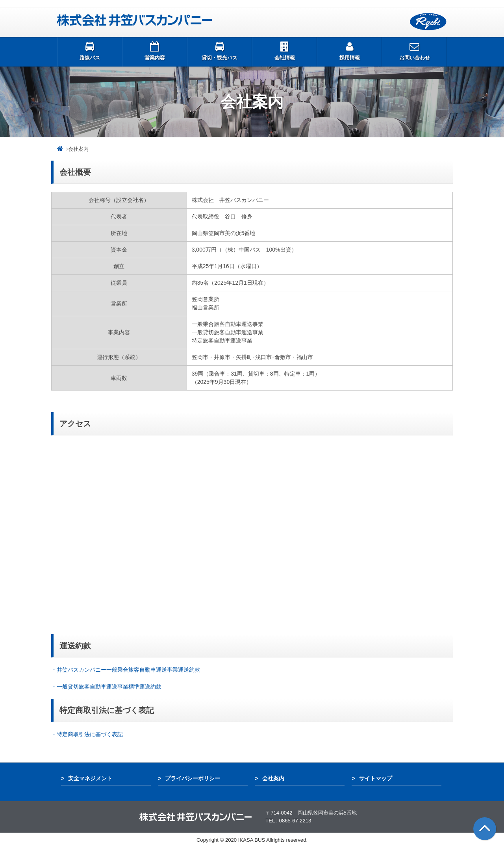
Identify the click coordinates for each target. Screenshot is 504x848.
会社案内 (273, 778)
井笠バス (134, 20)
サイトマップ (376, 778)
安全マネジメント (90, 778)
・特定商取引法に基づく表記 (87, 734)
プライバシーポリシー (193, 778)
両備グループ (428, 22)
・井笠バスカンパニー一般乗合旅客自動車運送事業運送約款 (126, 670)
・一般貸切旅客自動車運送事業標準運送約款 (107, 687)
